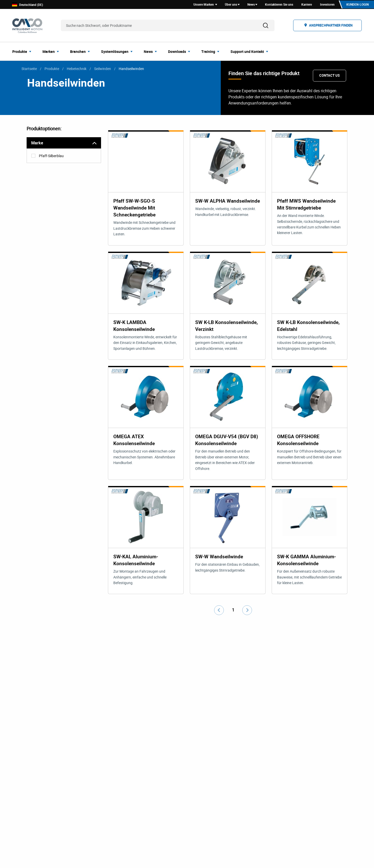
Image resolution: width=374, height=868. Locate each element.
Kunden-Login (357, 5)
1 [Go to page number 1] (233, 613)
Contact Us (329, 76)
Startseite (29, 69)
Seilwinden (103, 69)
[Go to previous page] (219, 613)
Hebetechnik (77, 69)
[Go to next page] (247, 613)
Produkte (52, 69)
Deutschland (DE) (27, 5)
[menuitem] (23, 52)
